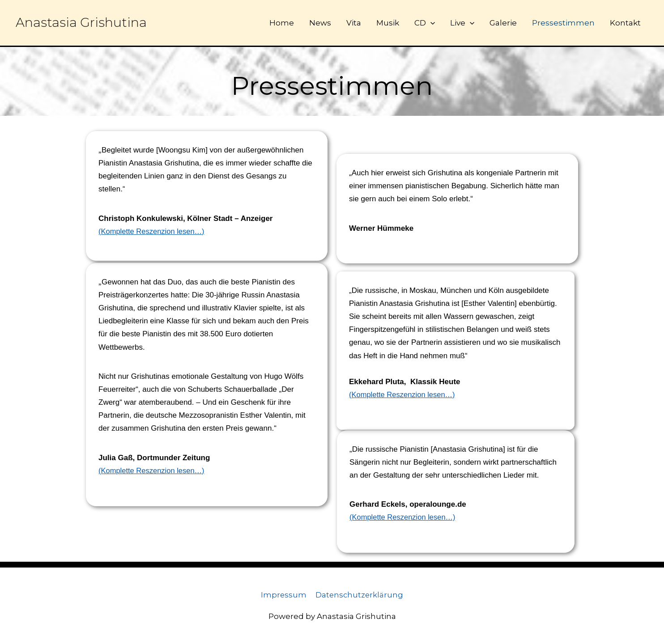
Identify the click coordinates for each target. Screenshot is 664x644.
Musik (388, 23)
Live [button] (462, 23)
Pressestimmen (563, 23)
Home (282, 23)
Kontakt (625, 23)
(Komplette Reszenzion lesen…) (153, 231)
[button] (430, 23)
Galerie (503, 23)
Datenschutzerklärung (360, 595)
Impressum (283, 595)
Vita (354, 23)
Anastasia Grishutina (81, 23)
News (320, 23)
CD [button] (425, 23)
